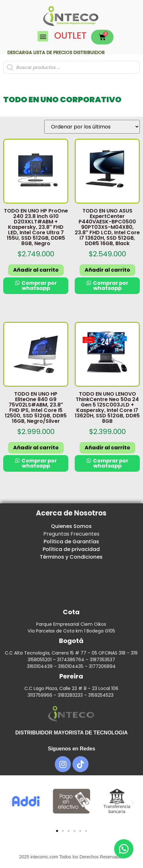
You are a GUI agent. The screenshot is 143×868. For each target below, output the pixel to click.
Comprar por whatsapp (39, 286)
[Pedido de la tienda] (92, 127)
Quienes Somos (71, 526)
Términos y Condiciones (71, 557)
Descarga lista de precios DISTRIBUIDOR (56, 52)
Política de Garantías (71, 542)
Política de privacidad (71, 549)
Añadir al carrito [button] (36, 270)
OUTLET (70, 36)
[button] (43, 36)
